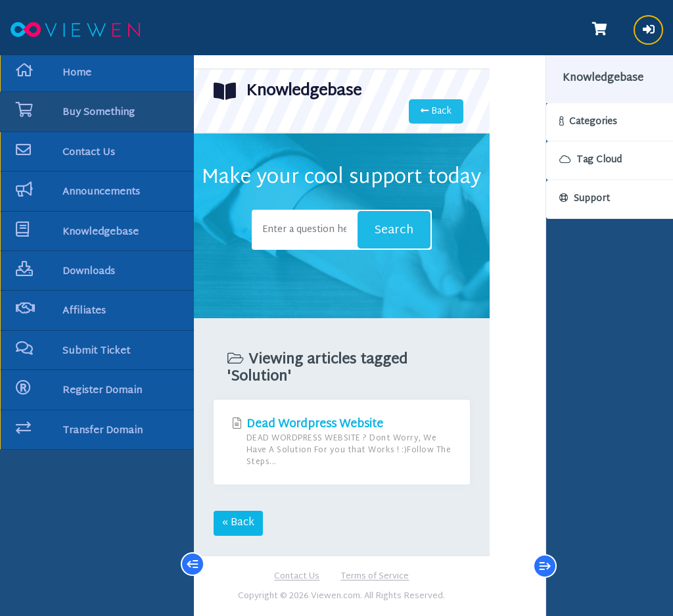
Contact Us (291, 577)
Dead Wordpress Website (336, 442)
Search (385, 230)
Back (424, 111)
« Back (238, 523)
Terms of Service (369, 577)
